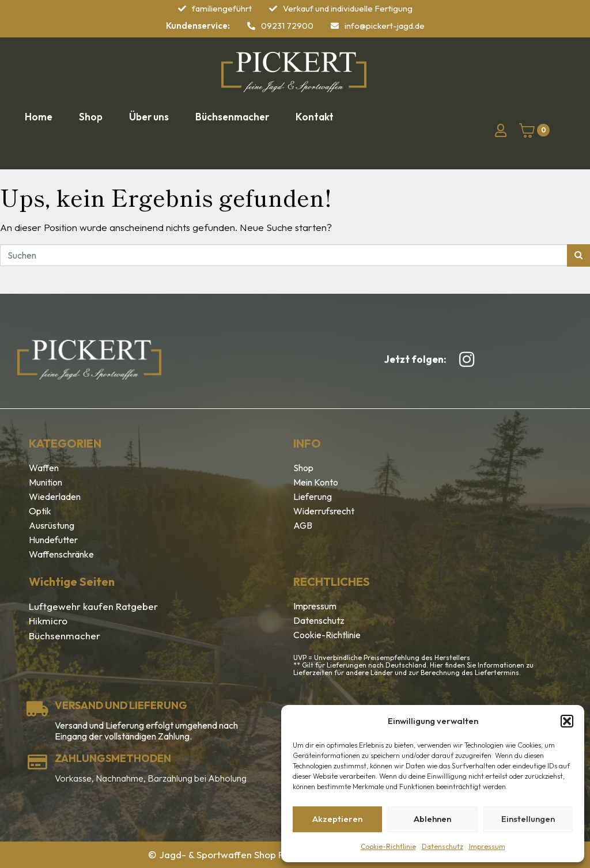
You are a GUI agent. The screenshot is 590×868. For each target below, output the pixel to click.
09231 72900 (287, 26)
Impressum (487, 846)
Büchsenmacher (65, 636)
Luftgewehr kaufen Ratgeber (93, 606)
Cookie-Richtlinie (388, 846)
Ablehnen (432, 819)
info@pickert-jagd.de (385, 26)
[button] (567, 721)
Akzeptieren (337, 819)
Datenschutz (442, 846)
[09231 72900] (251, 26)
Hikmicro (48, 621)
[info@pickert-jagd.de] (335, 26)
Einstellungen (528, 819)
